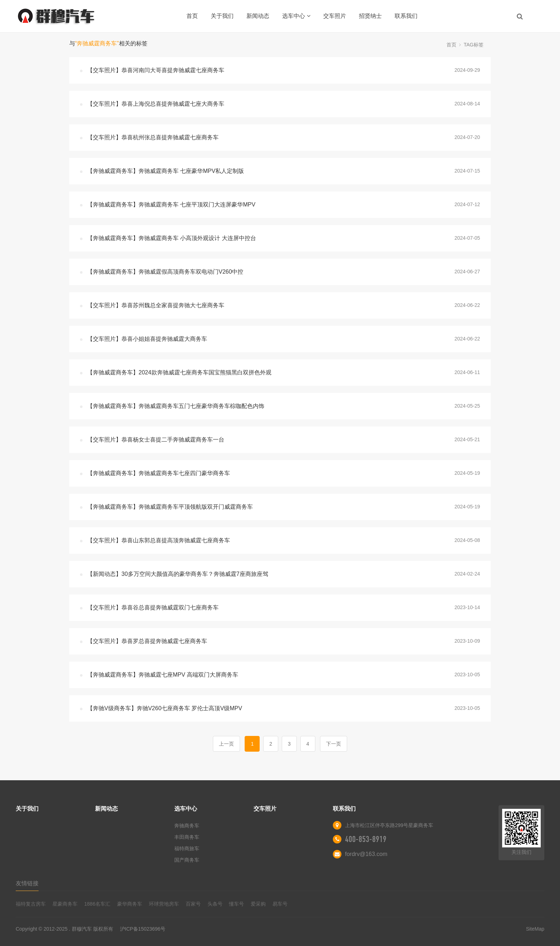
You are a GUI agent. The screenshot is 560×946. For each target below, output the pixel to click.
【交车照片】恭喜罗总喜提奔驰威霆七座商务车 (147, 641)
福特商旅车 (187, 848)
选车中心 (296, 16)
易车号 (280, 904)
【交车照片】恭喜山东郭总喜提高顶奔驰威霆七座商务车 (159, 540)
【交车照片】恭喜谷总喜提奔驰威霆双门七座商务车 (153, 608)
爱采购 (258, 904)
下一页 (334, 744)
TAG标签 (474, 45)
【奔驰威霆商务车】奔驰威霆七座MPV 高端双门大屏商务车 (163, 675)
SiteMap (535, 929)
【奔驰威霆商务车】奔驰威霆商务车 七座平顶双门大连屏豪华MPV (171, 205)
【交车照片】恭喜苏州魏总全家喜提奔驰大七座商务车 (156, 305)
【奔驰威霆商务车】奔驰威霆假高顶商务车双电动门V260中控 (165, 272)
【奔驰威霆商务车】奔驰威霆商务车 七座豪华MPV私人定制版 (166, 171)
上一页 (226, 744)
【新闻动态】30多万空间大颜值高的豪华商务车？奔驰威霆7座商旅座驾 (178, 574)
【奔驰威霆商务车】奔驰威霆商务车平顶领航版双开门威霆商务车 (170, 507)
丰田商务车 (187, 837)
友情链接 (27, 883)
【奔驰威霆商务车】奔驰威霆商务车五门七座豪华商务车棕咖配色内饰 (176, 406)
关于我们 (222, 16)
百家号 (193, 904)
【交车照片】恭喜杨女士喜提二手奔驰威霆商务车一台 (156, 440)
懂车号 (236, 904)
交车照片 (335, 16)
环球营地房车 (164, 904)
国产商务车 (187, 860)
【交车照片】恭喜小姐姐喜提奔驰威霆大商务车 (147, 339)
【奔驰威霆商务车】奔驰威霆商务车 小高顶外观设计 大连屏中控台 (172, 238)
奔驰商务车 (187, 826)
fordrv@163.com (366, 854)
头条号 (215, 904)
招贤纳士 (370, 16)
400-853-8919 (366, 839)
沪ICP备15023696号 (143, 929)
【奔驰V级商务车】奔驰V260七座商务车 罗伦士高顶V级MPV (165, 708)
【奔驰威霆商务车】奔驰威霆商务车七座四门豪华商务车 (159, 473)
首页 (192, 16)
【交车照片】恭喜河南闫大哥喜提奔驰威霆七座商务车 (156, 70)
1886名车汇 (97, 904)
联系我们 (406, 16)
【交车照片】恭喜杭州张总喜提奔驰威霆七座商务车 (153, 137)
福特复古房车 (31, 904)
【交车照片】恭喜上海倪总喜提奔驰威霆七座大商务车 (156, 104)
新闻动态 (258, 16)
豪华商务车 (130, 904)
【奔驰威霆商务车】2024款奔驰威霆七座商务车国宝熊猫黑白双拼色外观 (179, 372)
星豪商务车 (65, 904)
